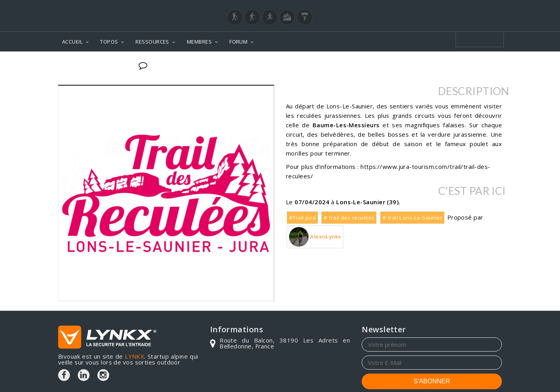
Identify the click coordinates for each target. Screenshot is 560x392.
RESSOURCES (152, 42)
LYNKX (135, 356)
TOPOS (109, 42)
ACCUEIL (72, 42)
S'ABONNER (432, 381)
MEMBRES (199, 42)
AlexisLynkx (315, 237)
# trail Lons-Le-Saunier (412, 218)
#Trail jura (302, 218)
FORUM (238, 42)
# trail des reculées (349, 218)
